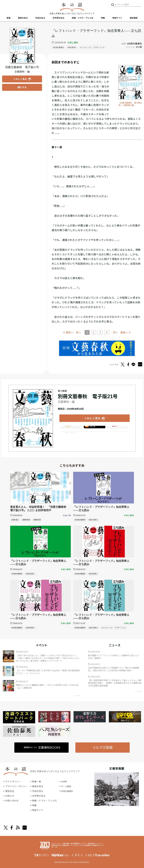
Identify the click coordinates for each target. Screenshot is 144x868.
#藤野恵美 (26, 520)
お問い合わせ (12, 801)
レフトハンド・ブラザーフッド (93, 47)
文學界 (65, 782)
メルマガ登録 (102, 747)
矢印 (77, 695)
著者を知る (23, 18)
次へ (116, 332)
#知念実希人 (30, 574)
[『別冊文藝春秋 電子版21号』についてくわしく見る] (22, 45)
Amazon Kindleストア (71, 429)
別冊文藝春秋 (59, 47)
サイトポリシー (13, 782)
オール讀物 (67, 786)
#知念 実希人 (93, 520)
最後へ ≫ (127, 332)
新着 (9, 18)
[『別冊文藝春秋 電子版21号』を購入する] (22, 87)
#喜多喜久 (15, 520)
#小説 (139, 47)
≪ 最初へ (67, 332)
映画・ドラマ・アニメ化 (83, 18)
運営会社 (10, 791)
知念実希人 (73, 47)
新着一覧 (37, 782)
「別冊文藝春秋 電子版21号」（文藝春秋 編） (130, 104)
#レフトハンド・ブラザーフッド (114, 628)
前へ (78, 332)
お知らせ (10, 796)
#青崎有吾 (37, 520)
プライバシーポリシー (16, 786)
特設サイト (117, 18)
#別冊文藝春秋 (135, 44)
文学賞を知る (58, 18)
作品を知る (40, 18)
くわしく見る (92, 418)
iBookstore (94, 429)
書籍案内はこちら (42, 747)
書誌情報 (134, 18)
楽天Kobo (118, 429)
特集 (103, 18)
